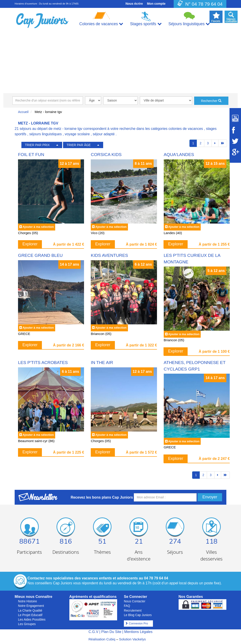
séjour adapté (104, 134)
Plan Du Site (111, 632)
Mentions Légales (138, 632)
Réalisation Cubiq (102, 639)
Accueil (23, 112)
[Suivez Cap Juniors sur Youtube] (235, 118)
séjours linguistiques (45, 134)
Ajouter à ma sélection (38, 227)
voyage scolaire (77, 134)
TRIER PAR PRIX (37, 145)
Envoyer (210, 497)
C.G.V (93, 632)
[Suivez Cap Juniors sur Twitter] (235, 141)
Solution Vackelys (133, 639)
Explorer (30, 244)
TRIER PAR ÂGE (79, 145)
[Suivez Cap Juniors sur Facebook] (235, 130)
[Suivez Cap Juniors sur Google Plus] (235, 152)
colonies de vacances (186, 129)
